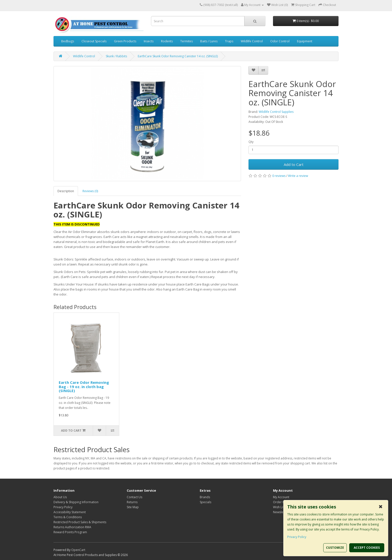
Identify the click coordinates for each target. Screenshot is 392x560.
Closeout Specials (94, 41)
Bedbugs (68, 41)
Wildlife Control (252, 41)
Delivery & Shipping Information (76, 502)
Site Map (133, 507)
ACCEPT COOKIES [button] (367, 548)
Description (66, 191)
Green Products (125, 41)
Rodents (167, 41)
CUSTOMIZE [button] (335, 548)
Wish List (279, 507)
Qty (251, 142)
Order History (283, 502)
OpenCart (78, 550)
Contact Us (134, 497)
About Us (60, 497)
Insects (149, 41)
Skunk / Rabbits (116, 56)
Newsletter (281, 512)
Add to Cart (294, 164)
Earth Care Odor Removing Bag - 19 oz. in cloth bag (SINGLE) (84, 386)
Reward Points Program (70, 532)
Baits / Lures (209, 41)
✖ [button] (381, 507)
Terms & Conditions (68, 517)
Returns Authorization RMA (72, 527)
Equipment (305, 41)
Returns (132, 502)
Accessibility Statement (70, 512)
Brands (205, 497)
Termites (186, 41)
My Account (281, 497)
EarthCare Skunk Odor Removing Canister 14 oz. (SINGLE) (178, 56)
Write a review (298, 176)
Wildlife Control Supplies (276, 112)
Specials (205, 502)
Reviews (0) (90, 191)
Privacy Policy (63, 507)
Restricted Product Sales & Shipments (80, 522)
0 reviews (279, 176)
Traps (229, 41)
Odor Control (280, 41)
